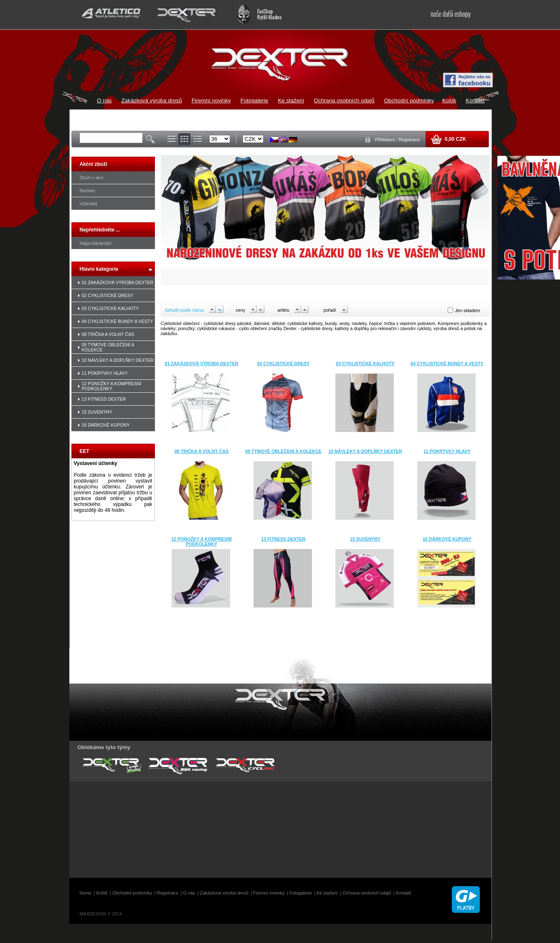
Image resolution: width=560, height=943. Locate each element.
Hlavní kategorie (99, 269)
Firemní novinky (211, 100)
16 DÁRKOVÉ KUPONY (106, 425)
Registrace (409, 140)
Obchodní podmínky (409, 100)
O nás (104, 100)
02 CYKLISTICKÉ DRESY (108, 295)
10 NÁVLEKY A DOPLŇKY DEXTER (118, 360)
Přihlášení (385, 140)
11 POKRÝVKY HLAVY (105, 373)
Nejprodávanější (96, 243)
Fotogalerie (255, 100)
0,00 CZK (455, 139)
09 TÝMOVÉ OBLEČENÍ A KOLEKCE (283, 451)
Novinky (88, 191)
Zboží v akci (92, 178)
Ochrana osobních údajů (344, 100)
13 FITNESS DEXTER (104, 399)
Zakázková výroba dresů (151, 100)
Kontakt (475, 100)
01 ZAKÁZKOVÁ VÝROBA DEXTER (118, 282)
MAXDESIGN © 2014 (101, 914)
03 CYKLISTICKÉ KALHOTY (110, 308)
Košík (449, 100)
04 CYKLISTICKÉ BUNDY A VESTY (118, 321)
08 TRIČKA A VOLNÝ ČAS (108, 334)
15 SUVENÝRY (97, 412)
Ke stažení (291, 100)
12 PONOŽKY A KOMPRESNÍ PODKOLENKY (112, 386)
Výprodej (89, 203)
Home (86, 893)
